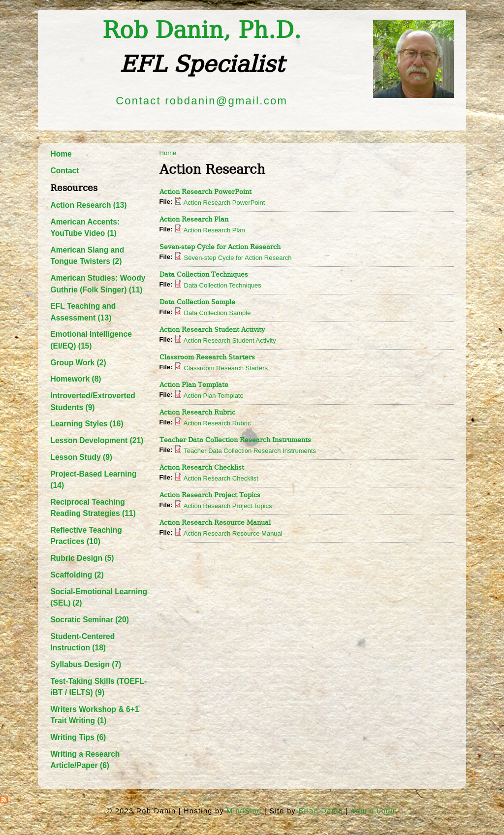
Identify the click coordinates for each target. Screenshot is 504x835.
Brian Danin (321, 811)
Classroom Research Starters (207, 357)
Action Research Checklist (202, 467)
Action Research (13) (88, 205)
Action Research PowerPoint (205, 192)
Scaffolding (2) (77, 575)
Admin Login (374, 811)
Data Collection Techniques (204, 274)
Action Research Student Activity (212, 330)
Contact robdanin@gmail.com (202, 101)
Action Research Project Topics (210, 495)
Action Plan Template (194, 385)
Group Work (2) (78, 363)
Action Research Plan (194, 219)
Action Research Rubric (197, 412)
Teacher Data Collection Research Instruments (235, 440)
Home (61, 154)
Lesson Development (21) (97, 440)
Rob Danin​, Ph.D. (202, 30)
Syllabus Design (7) (86, 664)
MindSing (244, 811)
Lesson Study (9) (81, 457)
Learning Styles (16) (87, 424)
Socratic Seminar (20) (89, 620)
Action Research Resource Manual (215, 523)
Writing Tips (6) (78, 737)
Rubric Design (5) (82, 558)
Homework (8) (76, 379)
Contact (64, 171)
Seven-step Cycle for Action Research (220, 247)
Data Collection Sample (197, 302)
